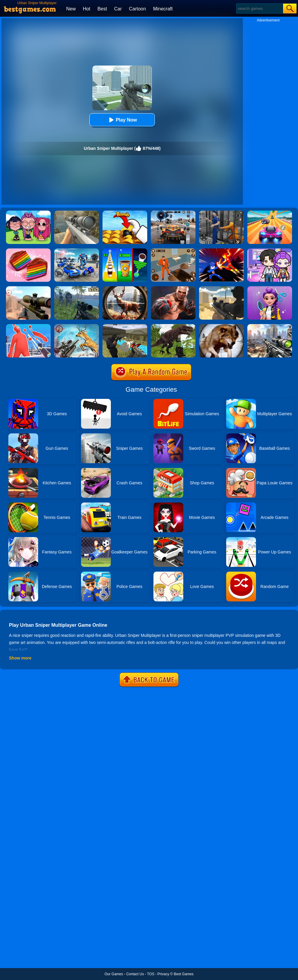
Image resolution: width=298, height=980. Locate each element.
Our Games (114, 974)
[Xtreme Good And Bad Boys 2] (125, 326)
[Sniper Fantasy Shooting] (77, 213)
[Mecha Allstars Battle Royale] (77, 251)
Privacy (163, 974)
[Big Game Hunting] (125, 288)
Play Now (122, 120)
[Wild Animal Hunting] (221, 326)
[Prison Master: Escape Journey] (173, 251)
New (71, 9)
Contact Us (135, 974)
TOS (150, 974)
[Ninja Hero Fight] (221, 251)
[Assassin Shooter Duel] (270, 326)
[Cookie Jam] (28, 251)
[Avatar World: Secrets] (270, 251)
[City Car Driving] (173, 213)
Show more (20, 658)
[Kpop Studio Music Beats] (28, 213)
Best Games (184, 974)
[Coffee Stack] (125, 251)
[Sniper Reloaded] (221, 288)
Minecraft (163, 9)
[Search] (259, 8)
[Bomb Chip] (125, 213)
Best (102, 9)
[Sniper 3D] (28, 288)
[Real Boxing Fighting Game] (173, 288)
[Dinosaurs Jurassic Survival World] (77, 288)
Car (118, 9)
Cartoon (138, 9)
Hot (87, 9)
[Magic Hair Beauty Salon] (270, 288)
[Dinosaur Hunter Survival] (173, 326)
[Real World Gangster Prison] (221, 213)
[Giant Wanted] (28, 326)
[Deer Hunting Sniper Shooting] (77, 326)
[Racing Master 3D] (270, 213)
